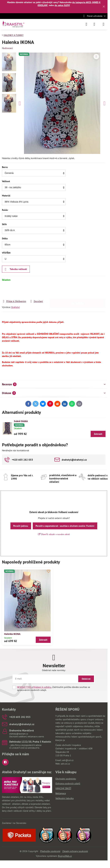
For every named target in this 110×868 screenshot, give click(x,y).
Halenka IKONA (12, 634)
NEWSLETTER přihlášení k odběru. (34, 687)
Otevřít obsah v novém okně (54, 534)
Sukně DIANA (21, 421)
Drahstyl (15, 307)
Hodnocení (7, 48)
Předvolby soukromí (50, 851)
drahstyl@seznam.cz (19, 734)
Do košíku (78, 290)
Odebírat (86, 679)
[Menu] (104, 24)
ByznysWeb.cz (65, 856)
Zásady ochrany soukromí (75, 851)
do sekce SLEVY (62, 5)
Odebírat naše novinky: (54, 670)
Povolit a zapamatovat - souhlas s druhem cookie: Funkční (65, 526)
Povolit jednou (21, 526)
